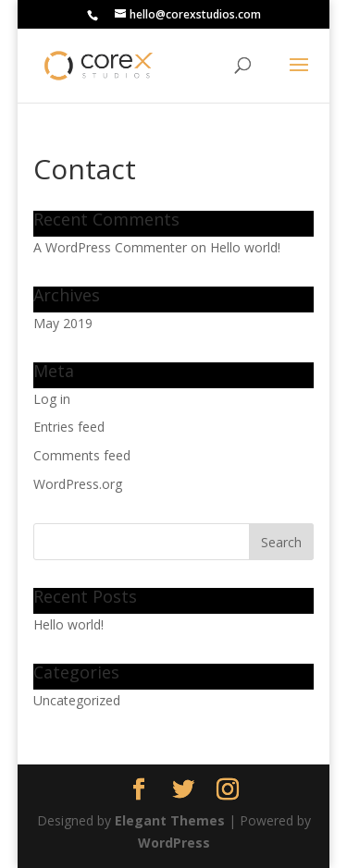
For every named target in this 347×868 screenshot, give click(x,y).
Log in (52, 399)
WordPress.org (78, 484)
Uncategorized (77, 700)
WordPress (174, 843)
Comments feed (82, 455)
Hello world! (245, 247)
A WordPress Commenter (110, 247)
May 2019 (63, 323)
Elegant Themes (170, 820)
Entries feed (69, 427)
